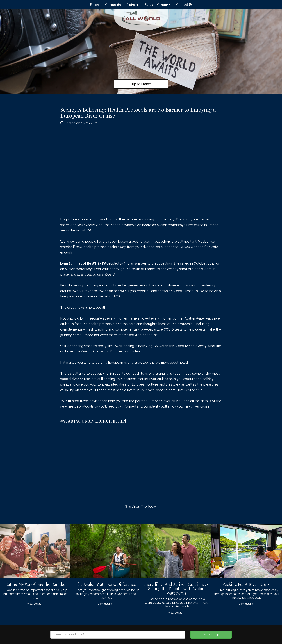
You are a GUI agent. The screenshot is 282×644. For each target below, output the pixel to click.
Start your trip (211, 634)
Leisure (133, 4)
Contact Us (184, 4)
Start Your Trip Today (141, 506)
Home (94, 4)
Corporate (113, 4)
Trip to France (141, 84)
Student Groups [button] (157, 4)
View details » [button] (35, 604)
